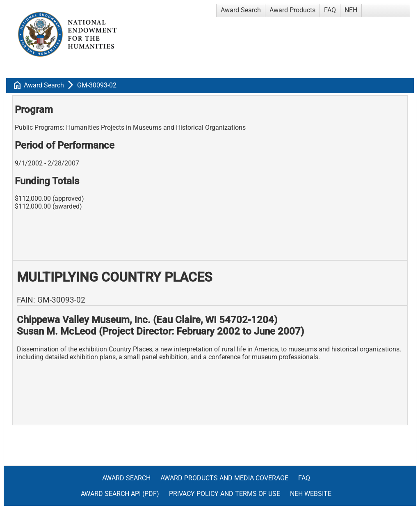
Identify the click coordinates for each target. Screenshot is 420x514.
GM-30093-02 (97, 85)
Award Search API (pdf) (120, 494)
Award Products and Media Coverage (224, 478)
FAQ (330, 10)
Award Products (292, 10)
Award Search (241, 10)
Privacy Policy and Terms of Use (225, 494)
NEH (351, 10)
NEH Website (311, 494)
